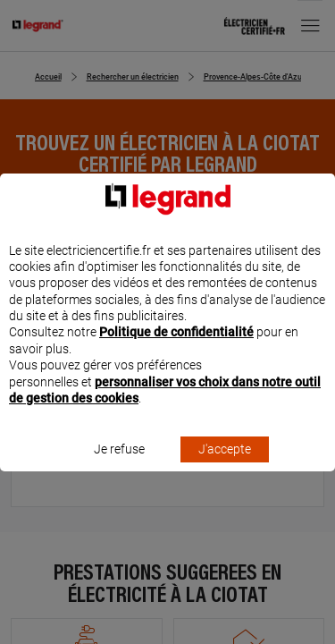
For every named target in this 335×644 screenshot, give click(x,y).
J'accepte (225, 466)
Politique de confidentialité (176, 349)
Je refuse (119, 466)
